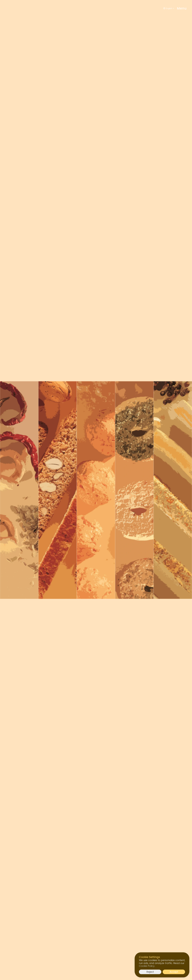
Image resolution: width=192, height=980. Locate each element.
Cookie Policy (147, 966)
